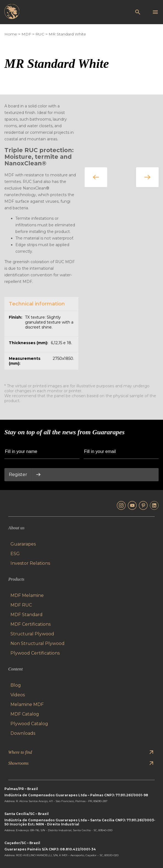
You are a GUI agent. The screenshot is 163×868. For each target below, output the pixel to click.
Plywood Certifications (35, 653)
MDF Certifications (31, 624)
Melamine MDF (27, 704)
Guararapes (23, 544)
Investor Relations (30, 563)
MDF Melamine (27, 595)
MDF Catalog (25, 714)
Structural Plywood (32, 634)
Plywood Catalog (29, 724)
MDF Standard (27, 615)
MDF (26, 34)
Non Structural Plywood (38, 643)
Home (11, 34)
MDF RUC (21, 605)
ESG (15, 554)
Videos (18, 695)
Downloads (23, 733)
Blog (16, 685)
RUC (40, 34)
